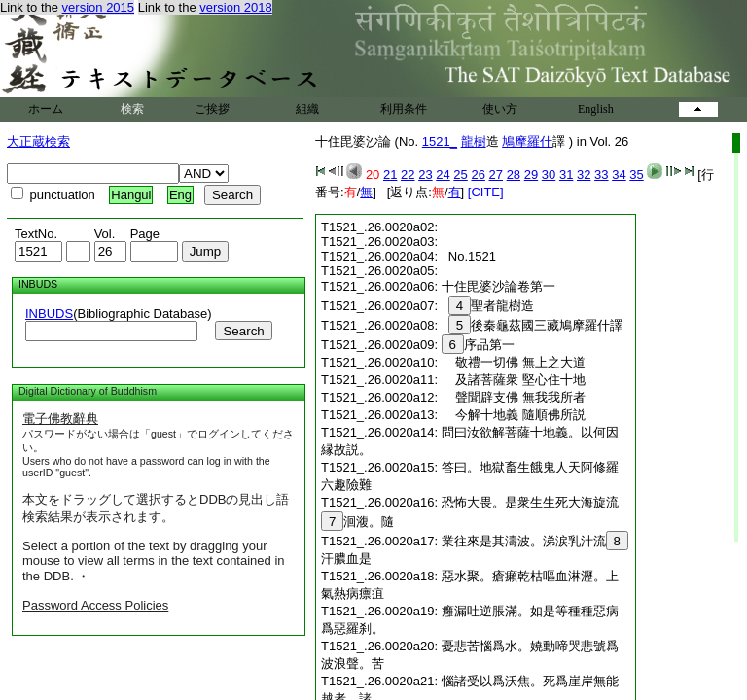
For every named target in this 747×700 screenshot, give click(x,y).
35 (636, 175)
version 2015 (98, 7)
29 (531, 175)
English (596, 109)
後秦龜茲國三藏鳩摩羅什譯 (533, 325)
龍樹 (474, 141)
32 (584, 175)
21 (390, 175)
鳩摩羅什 (527, 141)
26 (478, 175)
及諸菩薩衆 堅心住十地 (514, 380)
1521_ (440, 141)
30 (549, 175)
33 (601, 175)
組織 (307, 109)
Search (243, 331)
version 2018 (235, 7)
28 (514, 175)
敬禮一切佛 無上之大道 (514, 362)
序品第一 (478, 345)
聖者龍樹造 (488, 306)
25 (460, 175)
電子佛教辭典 (60, 419)
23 (425, 175)
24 (443, 175)
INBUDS (49, 314)
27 (496, 175)
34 (619, 175)
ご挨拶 (212, 109)
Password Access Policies (95, 605)
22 (408, 175)
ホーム (46, 109)
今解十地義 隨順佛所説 (514, 415)
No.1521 (469, 256)
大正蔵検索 (38, 141)
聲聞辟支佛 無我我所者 (514, 397)
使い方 (500, 109)
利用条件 (404, 109)
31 (566, 175)
